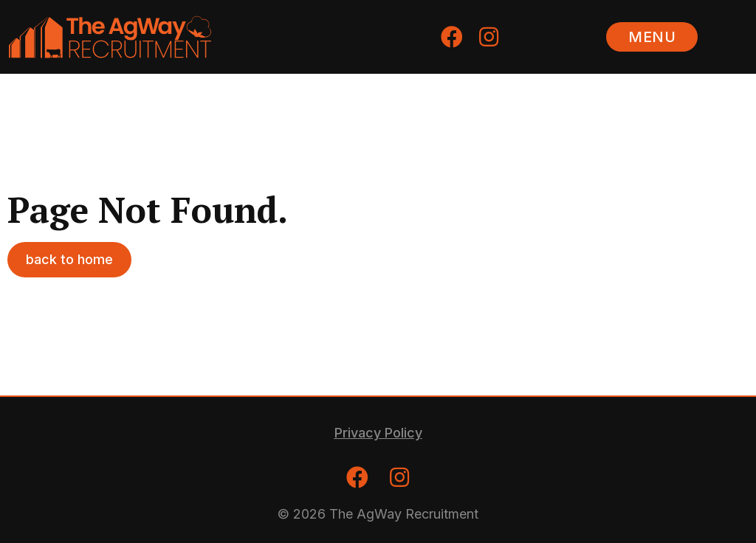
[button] (652, 37)
